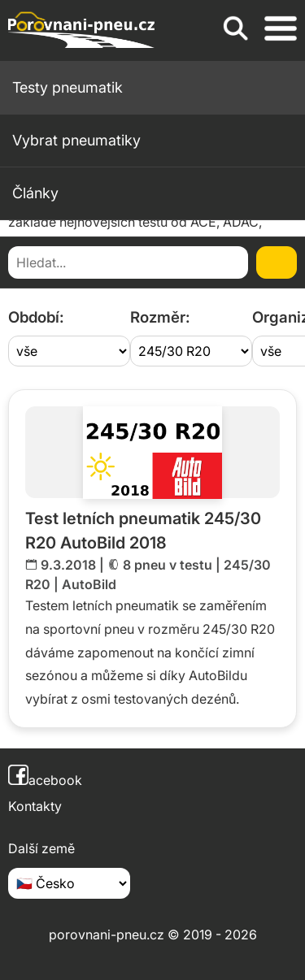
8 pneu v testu (168, 565)
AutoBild (89, 584)
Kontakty (35, 806)
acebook (45, 780)
